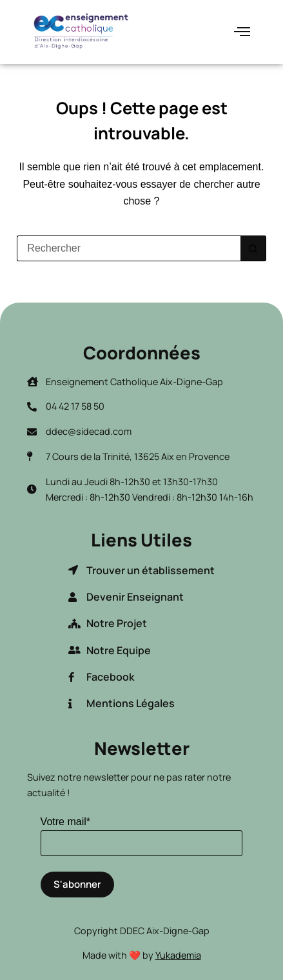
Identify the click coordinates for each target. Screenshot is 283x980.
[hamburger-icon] (242, 32)
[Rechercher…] (128, 248)
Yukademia (178, 955)
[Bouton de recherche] (253, 248)
